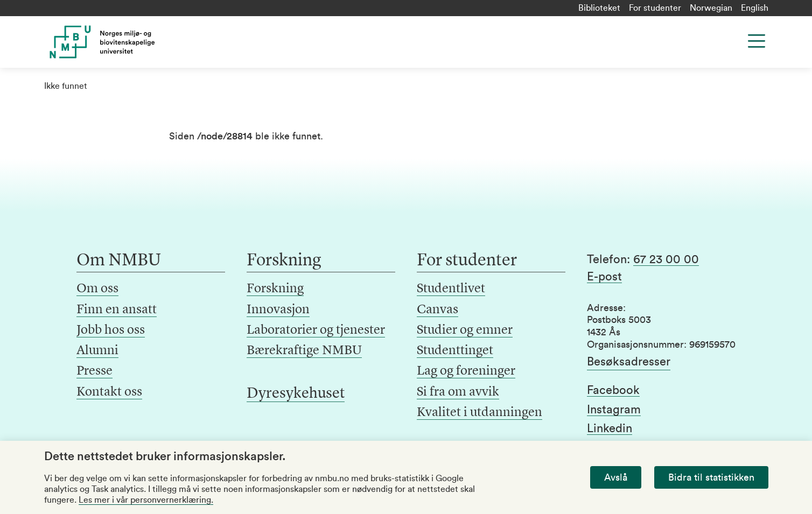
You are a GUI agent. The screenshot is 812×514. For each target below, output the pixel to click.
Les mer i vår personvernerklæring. (146, 500)
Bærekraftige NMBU (304, 351)
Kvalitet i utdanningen (479, 413)
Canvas (437, 310)
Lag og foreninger (466, 371)
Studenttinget (455, 351)
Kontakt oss (109, 392)
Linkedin (610, 428)
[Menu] (757, 41)
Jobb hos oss (111, 330)
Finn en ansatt (117, 310)
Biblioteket (599, 8)
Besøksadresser (629, 362)
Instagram (614, 410)
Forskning (275, 289)
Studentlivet (451, 289)
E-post (604, 277)
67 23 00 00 (666, 259)
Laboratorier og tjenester (316, 330)
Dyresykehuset (296, 394)
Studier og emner (465, 330)
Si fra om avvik (458, 392)
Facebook (613, 390)
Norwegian (711, 8)
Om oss (97, 289)
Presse (94, 371)
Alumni (97, 351)
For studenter (655, 8)
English (755, 8)
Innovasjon (278, 310)
